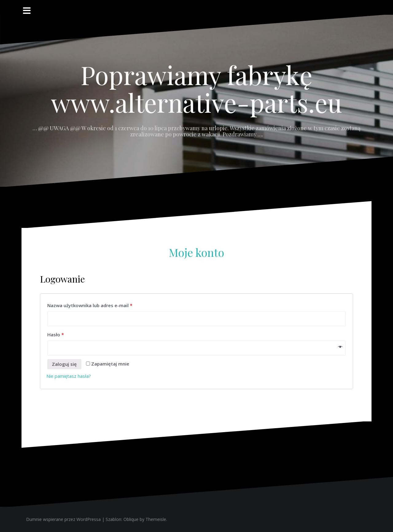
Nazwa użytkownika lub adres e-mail (90, 305)
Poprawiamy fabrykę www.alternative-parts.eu (196, 88)
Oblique (131, 519)
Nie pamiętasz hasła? (69, 376)
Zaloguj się (64, 364)
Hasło (56, 334)
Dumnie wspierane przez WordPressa (63, 519)
